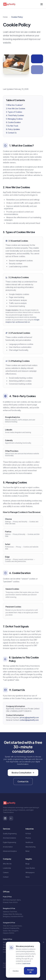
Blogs (28, 864)
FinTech (28, 834)
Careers (6, 872)
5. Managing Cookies (14, 119)
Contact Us (23, 781)
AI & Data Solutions (10, 838)
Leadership (7, 868)
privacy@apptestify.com (29, 718)
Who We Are (7, 864)
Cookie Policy (29, 971)
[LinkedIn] (5, 818)
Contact (6, 877)
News (28, 877)
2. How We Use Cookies (16, 109)
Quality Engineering (10, 834)
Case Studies (30, 868)
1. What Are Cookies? (14, 105)
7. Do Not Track (12, 126)
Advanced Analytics (10, 851)
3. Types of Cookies (14, 112)
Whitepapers (30, 872)
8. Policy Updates (13, 129)
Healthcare (29, 842)
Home (5, 17)
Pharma (28, 838)
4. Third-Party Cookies (15, 116)
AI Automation (8, 847)
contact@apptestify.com (29, 720)
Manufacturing (31, 847)
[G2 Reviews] (11, 818)
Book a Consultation (23, 773)
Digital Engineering (10, 842)
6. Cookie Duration (13, 123)
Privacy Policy (17, 971)
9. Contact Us (11, 133)
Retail (27, 851)
